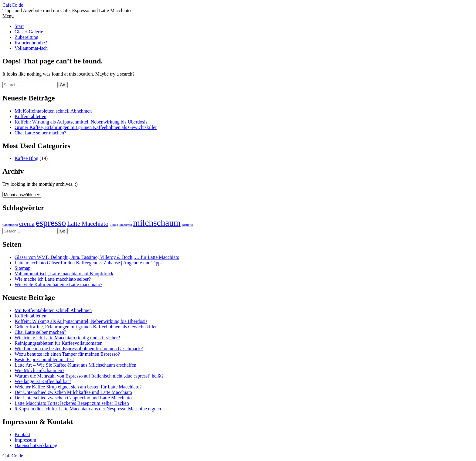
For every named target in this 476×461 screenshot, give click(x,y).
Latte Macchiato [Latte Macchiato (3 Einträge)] (88, 224)
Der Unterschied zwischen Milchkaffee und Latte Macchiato (73, 392)
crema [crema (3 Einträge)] (27, 224)
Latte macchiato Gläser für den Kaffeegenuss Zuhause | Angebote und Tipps (88, 263)
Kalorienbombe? (31, 43)
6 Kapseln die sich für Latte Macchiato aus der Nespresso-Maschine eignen (88, 409)
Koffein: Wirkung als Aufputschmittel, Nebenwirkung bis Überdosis (81, 122)
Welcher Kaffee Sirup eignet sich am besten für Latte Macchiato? (78, 387)
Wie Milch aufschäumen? (39, 370)
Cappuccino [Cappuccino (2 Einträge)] (10, 225)
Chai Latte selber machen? (40, 133)
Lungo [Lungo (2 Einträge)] (114, 225)
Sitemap (22, 268)
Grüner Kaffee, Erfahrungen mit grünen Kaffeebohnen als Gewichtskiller (86, 127)
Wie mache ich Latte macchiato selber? (53, 279)
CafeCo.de (13, 5)
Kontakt (22, 434)
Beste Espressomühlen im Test (44, 359)
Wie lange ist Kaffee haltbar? (43, 381)
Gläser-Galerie (29, 32)
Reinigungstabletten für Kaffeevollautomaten (58, 343)
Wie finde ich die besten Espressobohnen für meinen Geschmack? (79, 349)
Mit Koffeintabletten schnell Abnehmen (53, 111)
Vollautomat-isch (31, 48)
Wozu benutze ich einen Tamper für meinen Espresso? (67, 354)
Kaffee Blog (26, 158)
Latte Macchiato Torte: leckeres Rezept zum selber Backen (72, 403)
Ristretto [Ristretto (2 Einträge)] (187, 225)
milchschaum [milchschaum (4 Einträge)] (157, 223)
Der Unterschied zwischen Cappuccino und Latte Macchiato (73, 398)
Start (19, 26)
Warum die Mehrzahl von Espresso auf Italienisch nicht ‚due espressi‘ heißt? (89, 376)
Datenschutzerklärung (36, 445)
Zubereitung (26, 37)
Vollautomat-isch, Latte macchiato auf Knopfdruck (64, 274)
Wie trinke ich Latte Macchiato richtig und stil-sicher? (67, 338)
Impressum (25, 440)
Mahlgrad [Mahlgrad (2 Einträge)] (126, 225)
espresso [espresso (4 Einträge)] (51, 223)
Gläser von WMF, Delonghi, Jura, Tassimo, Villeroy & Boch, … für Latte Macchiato (97, 257)
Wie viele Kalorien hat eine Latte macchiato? (58, 285)
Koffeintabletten (31, 116)
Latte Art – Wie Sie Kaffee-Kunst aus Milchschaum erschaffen (75, 365)
